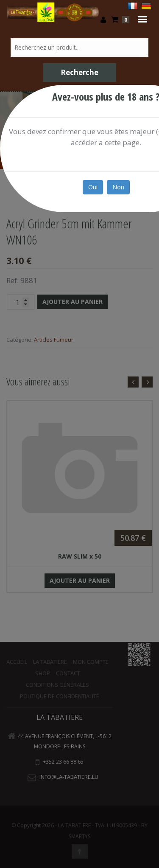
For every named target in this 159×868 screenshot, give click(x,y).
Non (118, 187)
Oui (93, 187)
